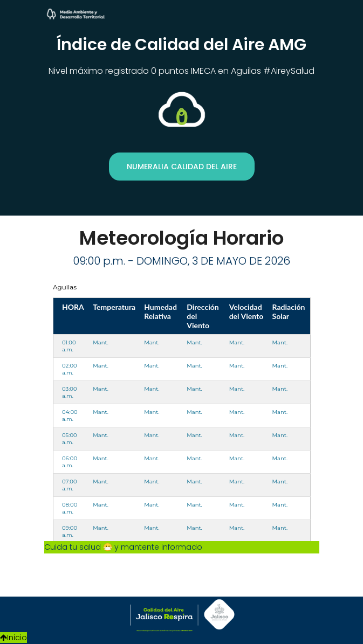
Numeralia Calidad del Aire (182, 167)
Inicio (13, 638)
